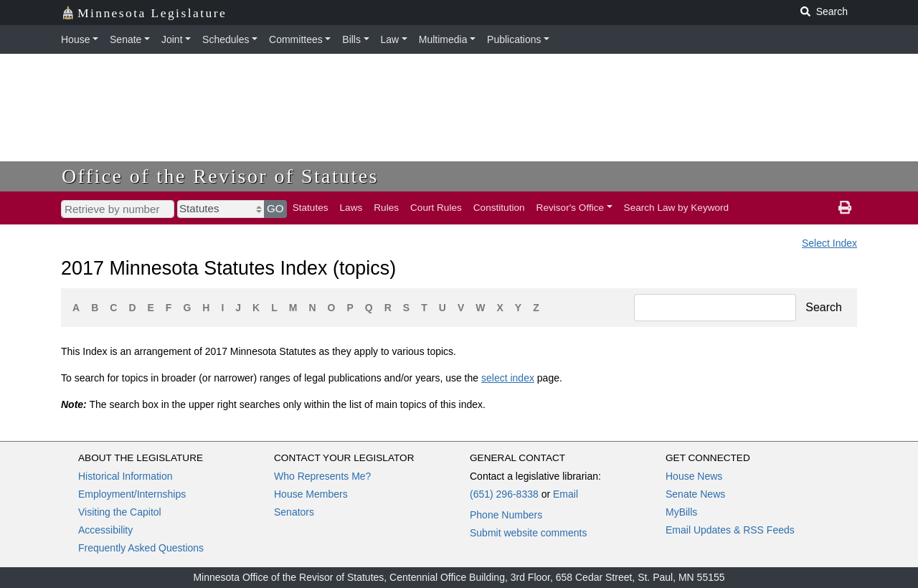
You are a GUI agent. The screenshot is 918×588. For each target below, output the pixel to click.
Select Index (829, 243)
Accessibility (105, 530)
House (75, 39)
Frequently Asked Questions (141, 548)
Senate (126, 39)
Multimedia (443, 39)
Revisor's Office (571, 208)
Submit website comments (528, 533)
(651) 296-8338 (504, 494)
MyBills (681, 512)
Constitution (499, 208)
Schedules (226, 39)
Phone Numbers (506, 515)
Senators (294, 512)
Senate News (695, 494)
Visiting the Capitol (120, 512)
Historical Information (126, 476)
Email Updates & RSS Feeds (730, 530)
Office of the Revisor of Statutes (220, 176)
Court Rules (436, 208)
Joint (172, 39)
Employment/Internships (132, 494)
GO (275, 208)
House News (694, 476)
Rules (386, 208)
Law (390, 39)
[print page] (845, 208)
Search (824, 307)
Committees (296, 39)
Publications (514, 39)
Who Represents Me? (322, 476)
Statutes (311, 208)
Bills (351, 39)
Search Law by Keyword (677, 208)
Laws (351, 208)
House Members (311, 494)
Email (566, 494)
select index (508, 378)
